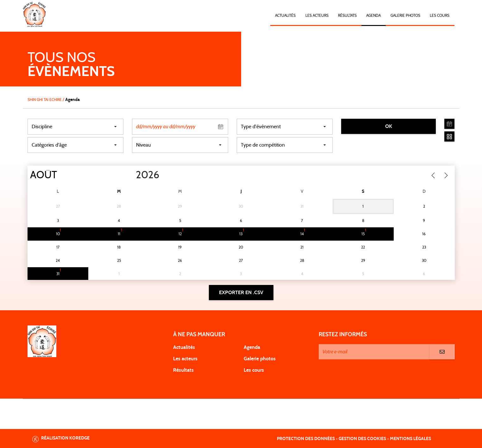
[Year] (130, 175)
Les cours (440, 16)
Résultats (347, 16)
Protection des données (306, 439)
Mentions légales (410, 439)
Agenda (373, 16)
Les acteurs (317, 16)
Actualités (285, 16)
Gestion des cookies (362, 439)
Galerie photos (405, 16)
